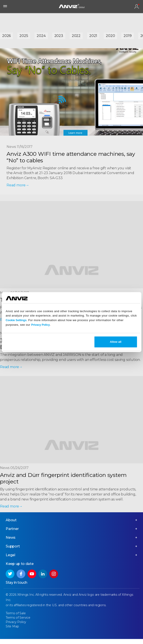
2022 (76, 36)
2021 (93, 36)
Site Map (12, 626)
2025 (24, 36)
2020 (110, 36)
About (11, 520)
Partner (12, 529)
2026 (6, 36)
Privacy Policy (40, 325)
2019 (127, 36)
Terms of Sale (16, 613)
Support (13, 546)
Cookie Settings (16, 320)
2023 (59, 36)
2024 (41, 36)
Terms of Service (18, 618)
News (11, 538)
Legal (10, 555)
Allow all (116, 342)
